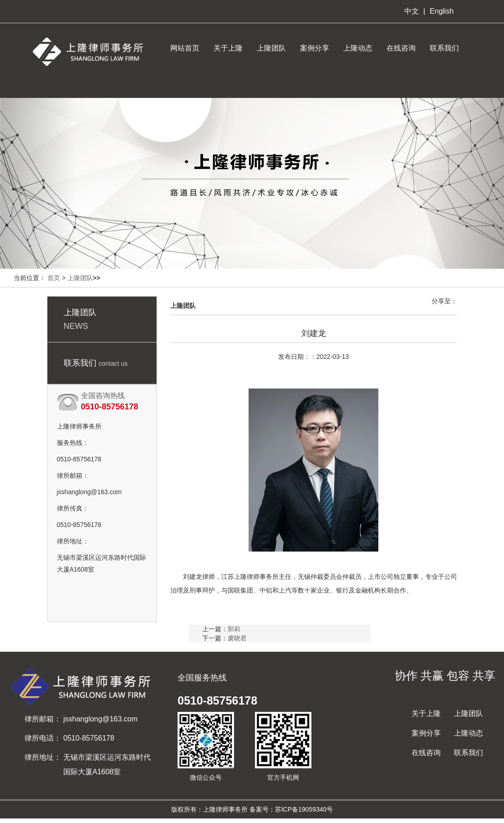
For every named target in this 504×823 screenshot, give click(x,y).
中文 (412, 11)
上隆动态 (468, 733)
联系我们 (468, 753)
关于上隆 (426, 713)
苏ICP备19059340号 (304, 809)
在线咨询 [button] (401, 48)
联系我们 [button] (444, 48)
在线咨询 (426, 753)
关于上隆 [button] (228, 48)
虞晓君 (237, 638)
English (442, 11)
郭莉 (234, 629)
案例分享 (315, 48)
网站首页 (185, 48)
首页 (54, 278)
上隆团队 (271, 48)
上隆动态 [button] (358, 48)
